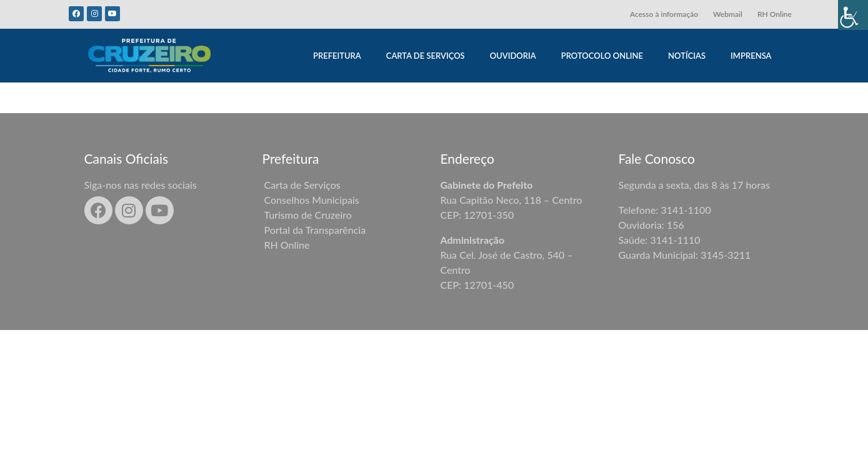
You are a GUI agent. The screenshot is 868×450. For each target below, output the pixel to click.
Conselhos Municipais (312, 200)
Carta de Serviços (302, 185)
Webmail (728, 14)
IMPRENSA (751, 56)
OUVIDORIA (513, 56)
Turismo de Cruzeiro (308, 215)
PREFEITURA (337, 56)
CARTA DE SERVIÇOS (426, 56)
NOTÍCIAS (687, 56)
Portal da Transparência (315, 230)
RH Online (775, 14)
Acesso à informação (664, 14)
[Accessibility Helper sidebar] (853, 15)
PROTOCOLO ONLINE (602, 56)
